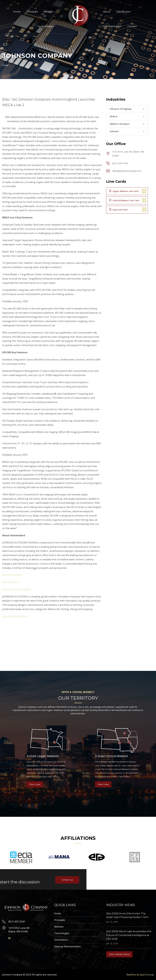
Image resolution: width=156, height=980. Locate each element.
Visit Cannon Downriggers (17, 589)
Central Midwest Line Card (124, 200)
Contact (132, 26)
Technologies (45, 26)
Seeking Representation (68, 946)
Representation (112, 26)
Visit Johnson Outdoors (15, 616)
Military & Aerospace (120, 124)
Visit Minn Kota (11, 582)
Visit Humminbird (12, 575)
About (107, 12)
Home (17, 12)
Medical (113, 116)
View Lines (35, 784)
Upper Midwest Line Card (124, 191)
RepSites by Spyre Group (140, 975)
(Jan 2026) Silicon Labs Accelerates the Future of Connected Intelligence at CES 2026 (129, 935)
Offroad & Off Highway (121, 109)
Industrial (114, 131)
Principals (32, 12)
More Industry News (119, 954)
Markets (48, 12)
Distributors (123, 12)
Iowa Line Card (118, 209)
